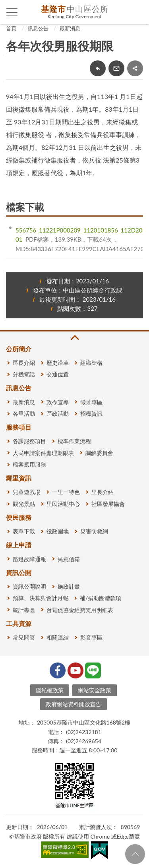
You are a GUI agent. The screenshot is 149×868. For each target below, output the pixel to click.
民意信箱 (69, 559)
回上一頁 (98, 68)
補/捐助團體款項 (101, 598)
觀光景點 (24, 504)
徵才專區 (91, 402)
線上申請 (19, 545)
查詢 (137, 12)
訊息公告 (38, 28)
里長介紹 (103, 492)
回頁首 (135, 854)
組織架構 (91, 363)
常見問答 (24, 637)
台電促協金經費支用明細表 (80, 610)
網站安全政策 (95, 690)
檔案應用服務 (29, 464)
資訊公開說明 (29, 586)
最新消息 (70, 28)
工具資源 (19, 623)
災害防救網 (94, 531)
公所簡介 (19, 349)
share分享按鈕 (135, 68)
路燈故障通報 (29, 559)
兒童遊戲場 (27, 492)
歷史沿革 (58, 363)
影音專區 (91, 637)
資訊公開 (19, 573)
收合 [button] (74, 338)
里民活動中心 (63, 504)
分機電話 (24, 374)
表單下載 (24, 531)
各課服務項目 (29, 441)
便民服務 (19, 517)
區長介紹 (24, 363)
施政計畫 (69, 586)
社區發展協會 (108, 504)
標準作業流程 (74, 441)
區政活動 (58, 414)
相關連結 (58, 637)
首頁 (11, 28)
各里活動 (24, 414)
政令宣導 (58, 402)
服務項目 (19, 427)
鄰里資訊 (19, 478)
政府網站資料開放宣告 (74, 704)
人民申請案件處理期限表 (43, 453)
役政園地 (58, 531)
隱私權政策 (50, 690)
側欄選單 (12, 12)
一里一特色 (66, 492)
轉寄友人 (116, 68)
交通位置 (58, 374)
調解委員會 (99, 453)
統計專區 (24, 610)
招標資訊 (91, 414)
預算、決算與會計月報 (41, 598)
